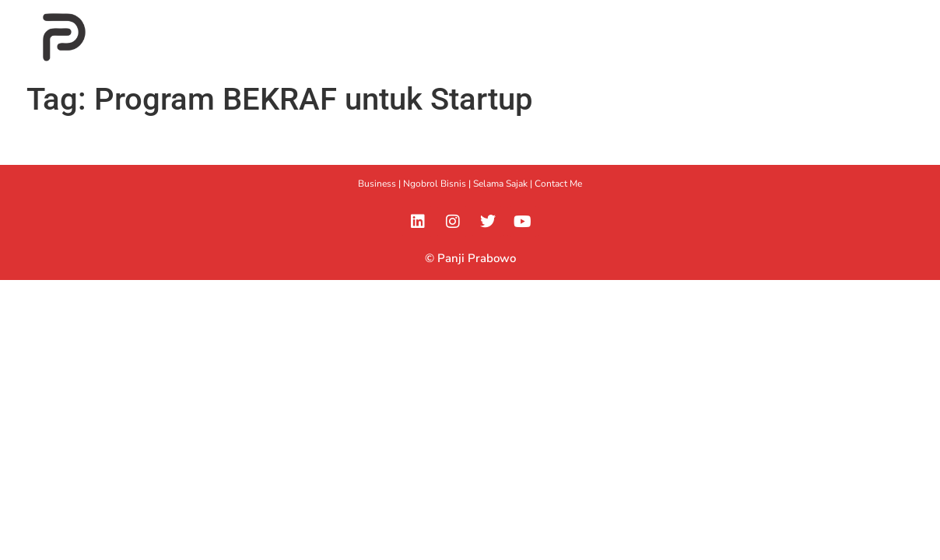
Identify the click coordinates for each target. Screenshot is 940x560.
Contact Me (558, 184)
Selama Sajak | (504, 184)
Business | (381, 184)
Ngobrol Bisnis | (438, 184)
